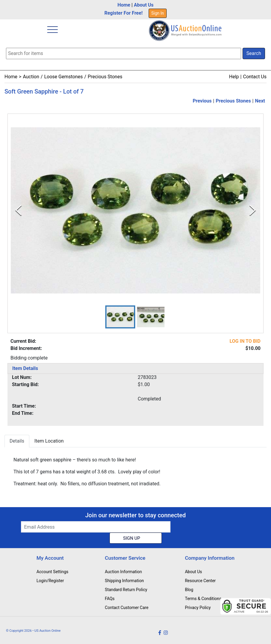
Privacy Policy (198, 608)
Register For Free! (124, 13)
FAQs (110, 599)
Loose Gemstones (64, 77)
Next (260, 101)
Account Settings (52, 572)
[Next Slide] (253, 210)
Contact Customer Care (127, 608)
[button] (120, 317)
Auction (31, 77)
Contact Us (255, 77)
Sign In (158, 13)
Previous (202, 101)
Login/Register (50, 581)
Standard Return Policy (126, 590)
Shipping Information (124, 581)
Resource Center (200, 581)
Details (17, 441)
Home (124, 5)
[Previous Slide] (18, 210)
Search (254, 53)
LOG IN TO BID (245, 341)
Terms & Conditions (203, 599)
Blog (189, 590)
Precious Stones (105, 77)
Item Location (49, 441)
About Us (144, 5)
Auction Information (124, 572)
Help (234, 77)
